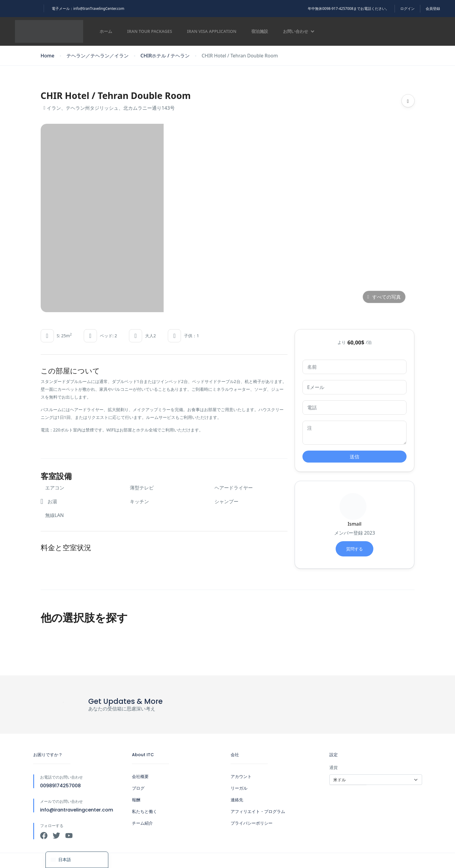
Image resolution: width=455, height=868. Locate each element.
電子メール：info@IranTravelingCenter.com (88, 9)
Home (48, 56)
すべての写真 (384, 297)
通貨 (334, 767)
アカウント (241, 777)
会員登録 (433, 9)
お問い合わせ (299, 31)
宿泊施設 (260, 31)
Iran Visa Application (212, 31)
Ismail (354, 524)
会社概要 (140, 777)
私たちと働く (144, 811)
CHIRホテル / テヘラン (165, 56)
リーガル (239, 788)
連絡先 (237, 800)
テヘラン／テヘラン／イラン (98, 56)
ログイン (407, 9)
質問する (354, 549)
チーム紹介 (142, 823)
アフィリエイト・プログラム (258, 811)
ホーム (106, 31)
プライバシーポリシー (252, 823)
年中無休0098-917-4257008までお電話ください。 (349, 9)
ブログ (138, 788)
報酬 (136, 800)
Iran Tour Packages (150, 31)
